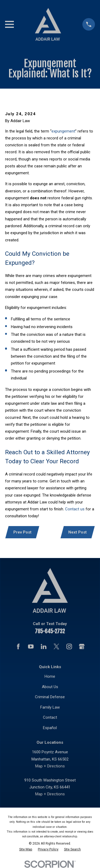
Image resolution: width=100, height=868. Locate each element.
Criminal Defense (50, 697)
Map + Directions (50, 766)
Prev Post (22, 532)
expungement (63, 131)
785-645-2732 (50, 631)
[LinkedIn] (44, 646)
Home (50, 676)
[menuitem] (26, 849)
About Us (50, 687)
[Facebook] (18, 646)
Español (50, 728)
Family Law (50, 707)
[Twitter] (56, 646)
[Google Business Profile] (82, 646)
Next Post (77, 532)
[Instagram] (69, 646)
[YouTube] (31, 646)
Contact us (75, 509)
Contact (50, 717)
